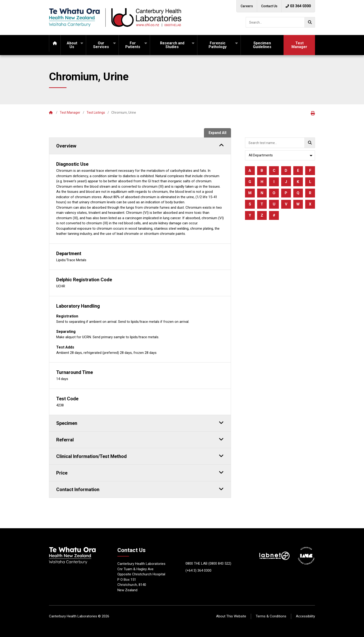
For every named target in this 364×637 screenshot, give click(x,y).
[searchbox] (280, 22)
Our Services (101, 45)
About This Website (231, 616)
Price (140, 472)
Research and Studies (172, 45)
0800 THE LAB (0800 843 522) (208, 563)
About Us (72, 45)
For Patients (133, 45)
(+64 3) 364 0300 (198, 570)
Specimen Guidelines (262, 45)
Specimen (140, 422)
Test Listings (96, 113)
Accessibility (305, 616)
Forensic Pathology (218, 45)
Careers (247, 6)
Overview (140, 145)
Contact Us (269, 6)
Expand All (217, 133)
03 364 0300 (298, 6)
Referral (140, 439)
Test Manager (299, 45)
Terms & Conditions (271, 616)
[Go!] (310, 22)
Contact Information (140, 489)
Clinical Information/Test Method (140, 456)
